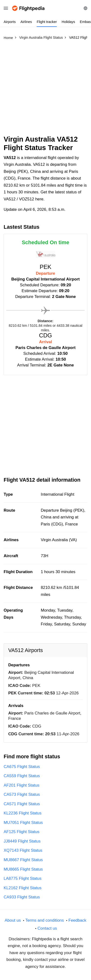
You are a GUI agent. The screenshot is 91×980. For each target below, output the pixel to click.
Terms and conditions (45, 920)
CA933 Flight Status (22, 897)
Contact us (47, 928)
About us (13, 920)
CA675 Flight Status (22, 767)
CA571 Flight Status (22, 804)
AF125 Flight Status (21, 832)
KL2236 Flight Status (23, 813)
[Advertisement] (45, 90)
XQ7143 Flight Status (23, 850)
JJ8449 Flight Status (22, 841)
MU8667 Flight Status (23, 860)
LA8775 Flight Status (23, 878)
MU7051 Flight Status (23, 823)
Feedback (77, 920)
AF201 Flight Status (21, 785)
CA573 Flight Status (22, 794)
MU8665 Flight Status (23, 869)
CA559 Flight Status (22, 776)
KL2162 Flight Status (23, 888)
